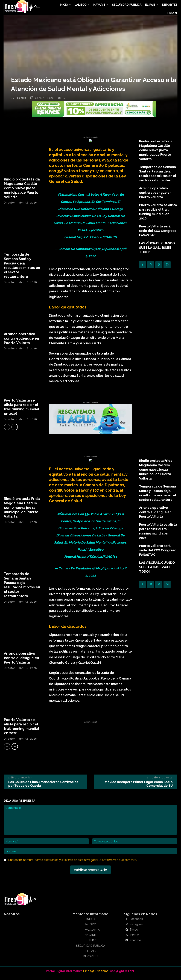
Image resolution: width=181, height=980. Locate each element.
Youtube (135, 944)
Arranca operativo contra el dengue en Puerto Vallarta (21, 342)
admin (21, 102)
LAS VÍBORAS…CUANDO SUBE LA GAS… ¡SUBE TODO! (157, 251)
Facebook (136, 923)
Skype (134, 934)
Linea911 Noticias (96, 975)
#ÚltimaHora (67, 198)
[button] (172, 13)
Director (9, 207)
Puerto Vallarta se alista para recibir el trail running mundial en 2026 (22, 411)
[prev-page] (7, 431)
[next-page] (15, 431)
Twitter (134, 939)
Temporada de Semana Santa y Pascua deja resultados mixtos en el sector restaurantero (22, 269)
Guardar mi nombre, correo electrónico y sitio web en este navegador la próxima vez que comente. (72, 864)
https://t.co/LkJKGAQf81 (97, 241)
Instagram (136, 928)
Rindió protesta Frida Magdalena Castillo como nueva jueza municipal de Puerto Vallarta (22, 192)
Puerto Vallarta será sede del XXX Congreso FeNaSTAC (158, 235)
